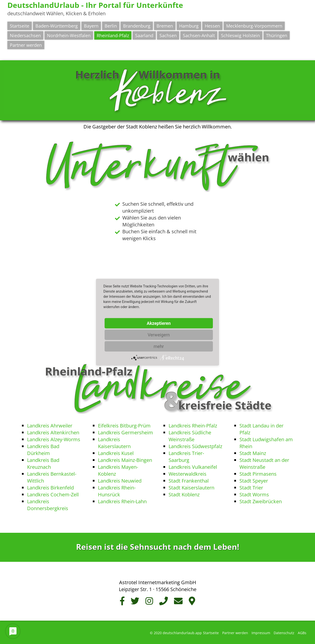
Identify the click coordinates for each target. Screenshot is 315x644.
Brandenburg (137, 26)
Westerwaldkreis (188, 474)
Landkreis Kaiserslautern (114, 443)
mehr (159, 346)
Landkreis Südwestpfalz (195, 446)
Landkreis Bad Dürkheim (43, 450)
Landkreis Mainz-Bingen (125, 460)
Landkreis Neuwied (120, 481)
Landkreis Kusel (116, 453)
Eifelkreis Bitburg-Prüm (124, 426)
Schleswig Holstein (240, 35)
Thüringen (277, 35)
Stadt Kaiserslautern (191, 488)
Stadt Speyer (254, 481)
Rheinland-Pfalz (113, 35)
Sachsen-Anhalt (199, 35)
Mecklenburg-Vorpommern (254, 26)
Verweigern (159, 335)
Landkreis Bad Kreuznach (43, 463)
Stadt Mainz (253, 453)
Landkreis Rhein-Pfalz (193, 426)
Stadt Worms (254, 495)
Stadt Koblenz (184, 495)
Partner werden (26, 45)
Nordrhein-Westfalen (69, 35)
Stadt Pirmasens (258, 474)
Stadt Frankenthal (189, 481)
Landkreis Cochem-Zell (53, 495)
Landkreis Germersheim (126, 432)
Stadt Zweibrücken (261, 501)
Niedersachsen (25, 35)
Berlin (111, 26)
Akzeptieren (159, 323)
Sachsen (168, 35)
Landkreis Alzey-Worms (54, 439)
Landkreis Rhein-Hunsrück (117, 491)
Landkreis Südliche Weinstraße (190, 436)
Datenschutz (284, 633)
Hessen (212, 26)
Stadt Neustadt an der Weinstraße (264, 463)
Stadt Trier (251, 488)
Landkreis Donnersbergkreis (48, 505)
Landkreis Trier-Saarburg (186, 457)
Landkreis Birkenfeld (50, 488)
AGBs (302, 633)
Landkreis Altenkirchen (53, 432)
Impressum (261, 633)
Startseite (20, 26)
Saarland (144, 35)
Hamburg (189, 26)
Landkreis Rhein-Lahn (122, 501)
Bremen (165, 26)
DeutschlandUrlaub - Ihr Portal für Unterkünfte (95, 5)
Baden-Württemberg (57, 26)
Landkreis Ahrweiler (50, 426)
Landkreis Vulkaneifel (193, 467)
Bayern (91, 26)
